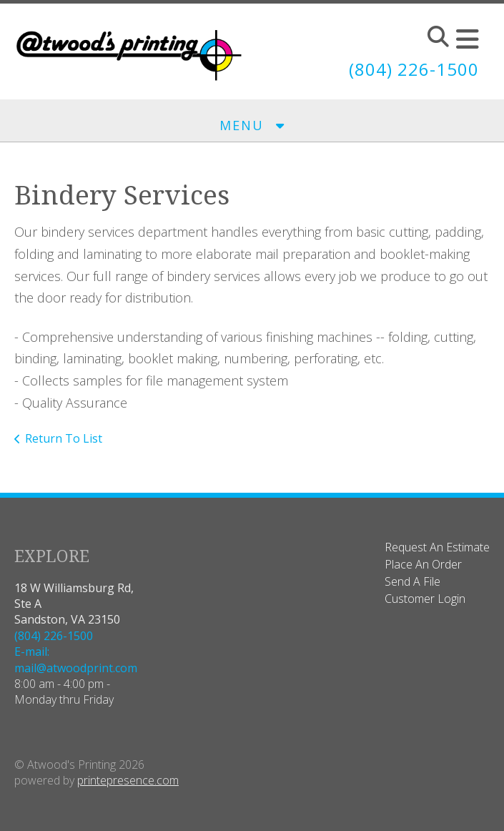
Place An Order (423, 564)
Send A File (412, 581)
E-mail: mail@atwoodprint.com (76, 659)
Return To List (64, 438)
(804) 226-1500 (414, 69)
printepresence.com (128, 780)
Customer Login (425, 599)
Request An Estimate (437, 547)
